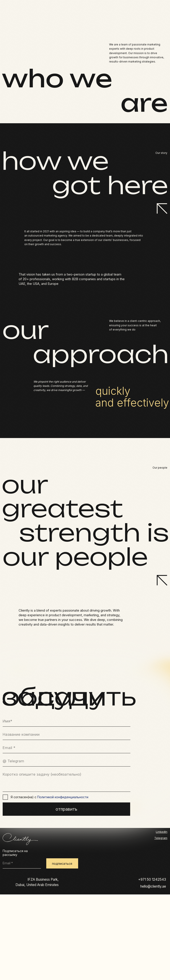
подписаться (62, 864)
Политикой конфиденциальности (63, 797)
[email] (67, 748)
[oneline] (67, 735)
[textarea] (67, 780)
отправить (66, 809)
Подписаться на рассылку (15, 853)
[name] (67, 721)
